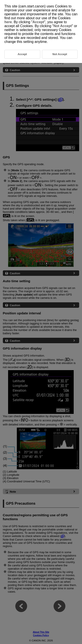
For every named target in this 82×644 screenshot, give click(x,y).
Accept (38, 22)
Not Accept (63, 26)
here (8, 22)
